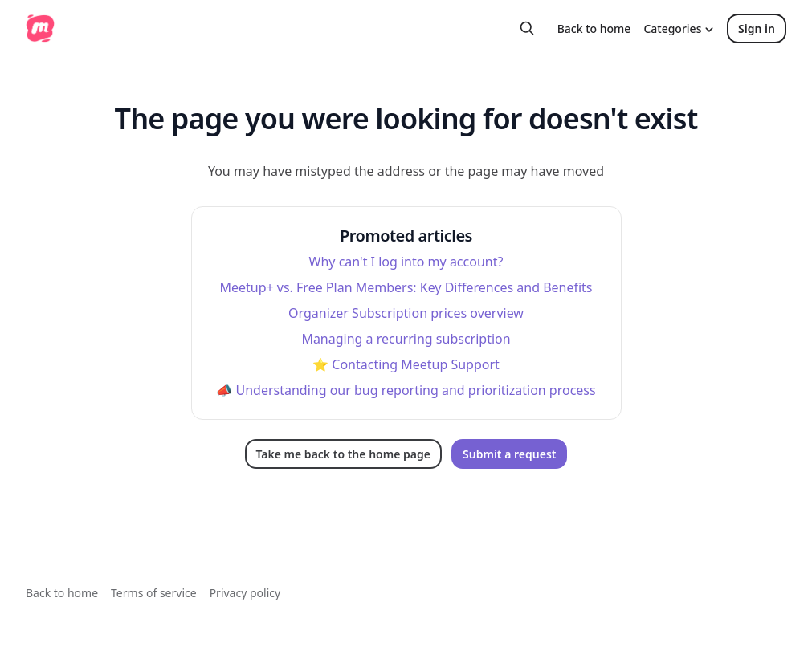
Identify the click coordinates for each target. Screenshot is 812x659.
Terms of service (154, 593)
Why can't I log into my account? (406, 262)
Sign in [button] (757, 28)
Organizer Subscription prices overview (406, 313)
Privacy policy (245, 593)
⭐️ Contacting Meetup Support (406, 364)
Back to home (594, 28)
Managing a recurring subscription (406, 339)
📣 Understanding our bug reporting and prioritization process (406, 390)
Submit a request (509, 454)
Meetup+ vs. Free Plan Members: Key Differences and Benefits (406, 287)
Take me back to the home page (343, 454)
